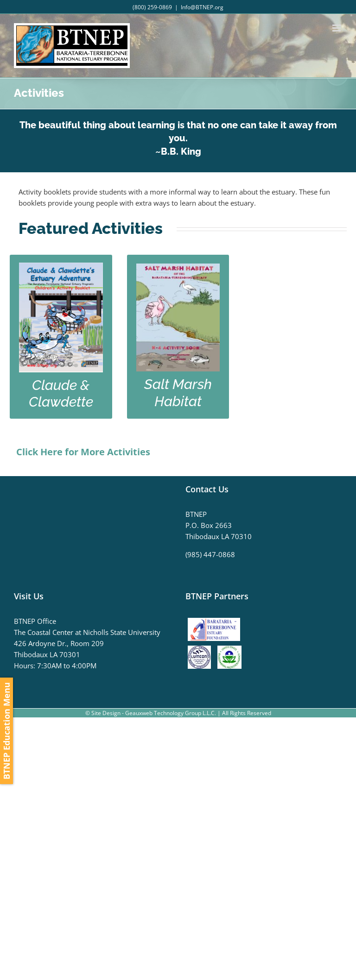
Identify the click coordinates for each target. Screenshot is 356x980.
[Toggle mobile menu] (337, 28)
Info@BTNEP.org (202, 7)
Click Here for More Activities (83, 452)
